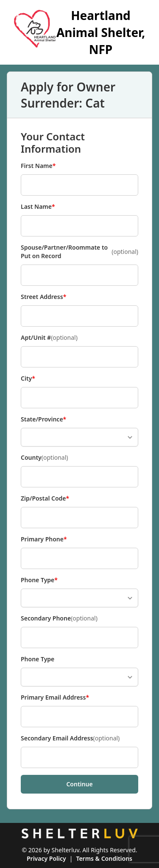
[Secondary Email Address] (79, 757)
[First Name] (79, 185)
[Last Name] (79, 226)
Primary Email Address (55, 697)
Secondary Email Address (70, 738)
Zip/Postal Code (45, 498)
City (35, 379)
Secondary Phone (59, 618)
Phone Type (39, 580)
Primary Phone (44, 539)
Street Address (43, 297)
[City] (79, 398)
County (45, 458)
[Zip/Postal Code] (79, 518)
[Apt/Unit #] (79, 357)
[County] (79, 477)
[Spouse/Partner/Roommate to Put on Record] (79, 275)
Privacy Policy (46, 858)
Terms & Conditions (104, 858)
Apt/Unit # (49, 338)
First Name (38, 166)
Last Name (38, 207)
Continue (79, 784)
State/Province (43, 419)
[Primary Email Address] (79, 717)
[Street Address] (79, 316)
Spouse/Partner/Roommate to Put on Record (79, 252)
